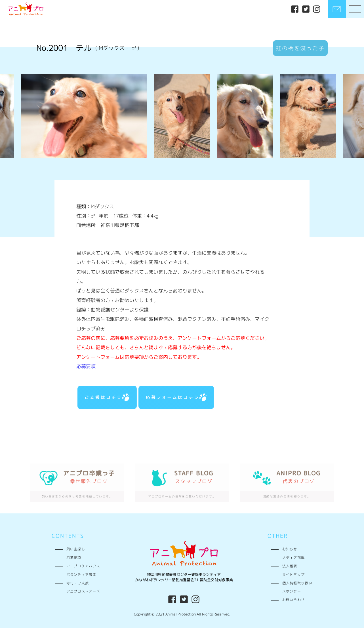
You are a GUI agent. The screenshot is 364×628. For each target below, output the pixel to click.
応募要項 (86, 366)
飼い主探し (76, 549)
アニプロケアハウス (83, 566)
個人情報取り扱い (297, 583)
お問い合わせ (294, 600)
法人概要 (290, 566)
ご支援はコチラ (107, 397)
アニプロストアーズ (83, 591)
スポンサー (292, 591)
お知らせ (290, 549)
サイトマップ (294, 575)
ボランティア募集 (81, 575)
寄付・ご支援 (78, 583)
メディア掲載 (294, 558)
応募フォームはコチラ (176, 397)
